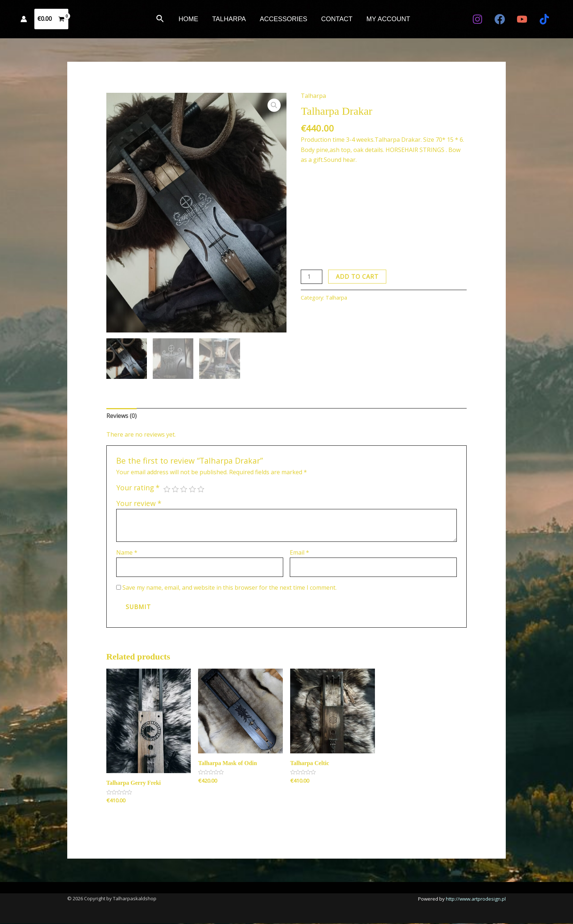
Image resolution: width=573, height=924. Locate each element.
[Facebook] (500, 19)
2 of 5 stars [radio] (175, 490)
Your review (139, 504)
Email (299, 553)
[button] (162, 19)
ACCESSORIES (284, 19)
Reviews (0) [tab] (122, 417)
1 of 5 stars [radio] (167, 490)
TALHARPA (229, 19)
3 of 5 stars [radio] (184, 490)
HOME (190, 19)
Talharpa (313, 96)
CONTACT (336, 19)
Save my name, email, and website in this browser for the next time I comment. (229, 589)
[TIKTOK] (544, 19)
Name (127, 553)
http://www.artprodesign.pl (476, 900)
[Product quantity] (311, 277)
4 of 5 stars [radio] (192, 490)
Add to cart (357, 277)
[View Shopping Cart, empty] (51, 19)
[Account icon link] (24, 19)
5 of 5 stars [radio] (201, 490)
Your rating (138, 489)
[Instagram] (477, 19)
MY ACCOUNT (387, 19)
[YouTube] (522, 19)
